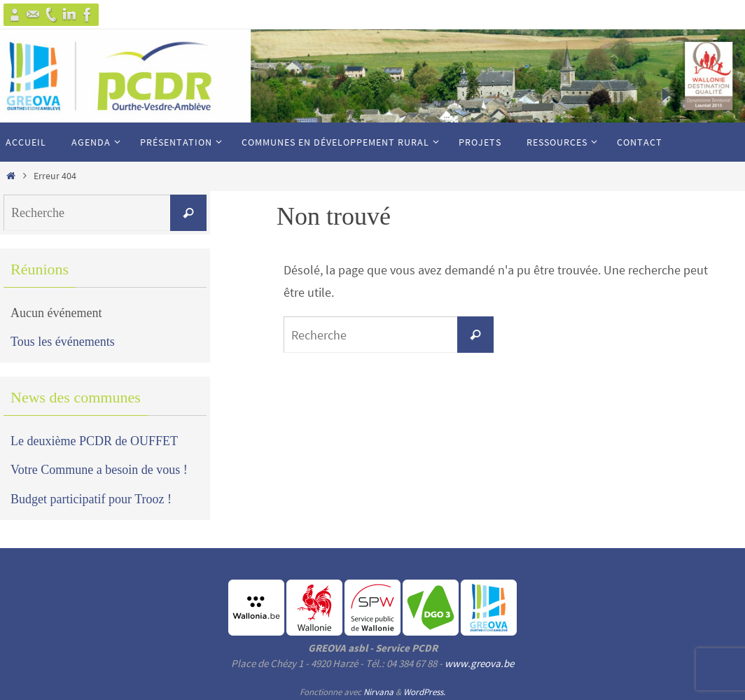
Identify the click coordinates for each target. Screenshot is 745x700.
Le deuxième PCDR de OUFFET (94, 441)
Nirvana (378, 692)
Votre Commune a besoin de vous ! (99, 470)
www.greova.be (479, 663)
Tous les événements (63, 342)
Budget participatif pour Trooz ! (91, 499)
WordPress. (424, 692)
